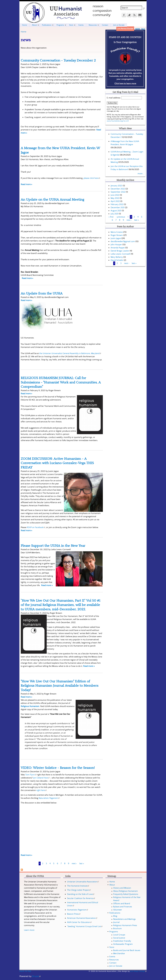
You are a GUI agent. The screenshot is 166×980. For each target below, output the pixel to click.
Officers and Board (122, 904)
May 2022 (115, 198)
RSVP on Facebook (36, 527)
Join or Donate (119, 25)
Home (23, 32)
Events (81, 25)
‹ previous (121, 217)
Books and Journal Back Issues (127, 950)
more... (141, 174)
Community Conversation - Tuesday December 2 (58, 60)
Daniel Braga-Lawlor (120, 251)
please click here (92, 178)
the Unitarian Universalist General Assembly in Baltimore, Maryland (70, 353)
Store (71, 25)
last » (82, 863)
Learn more (29, 930)
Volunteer (118, 910)
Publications (47, 25)
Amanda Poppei (118, 248)
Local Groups (119, 935)
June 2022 (115, 195)
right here (41, 790)
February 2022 (117, 204)
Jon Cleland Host (41, 778)
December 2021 (118, 208)
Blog (115, 916)
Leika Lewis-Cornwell (120, 254)
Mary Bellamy (117, 257)
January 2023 (117, 186)
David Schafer (117, 260)
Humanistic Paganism (77, 910)
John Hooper (116, 245)
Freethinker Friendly (122, 941)
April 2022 (115, 201)
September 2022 (118, 192)
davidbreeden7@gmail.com (123, 241)
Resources (93, 25)
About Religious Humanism (125, 891)
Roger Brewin (117, 235)
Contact (105, 25)
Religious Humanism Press (125, 925)
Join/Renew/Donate (125, 29)
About (34, 25)
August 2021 (116, 211)
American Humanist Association (82, 918)
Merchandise (119, 953)
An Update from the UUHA (42, 293)
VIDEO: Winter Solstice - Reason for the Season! (58, 768)
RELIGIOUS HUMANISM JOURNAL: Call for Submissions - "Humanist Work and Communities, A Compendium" (61, 382)
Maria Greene (117, 232)
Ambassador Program (123, 944)
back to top (25, 971)
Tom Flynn (31, 775)
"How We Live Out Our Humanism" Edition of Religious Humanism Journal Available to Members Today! (60, 686)
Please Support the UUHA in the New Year (53, 546)
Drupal (36, 976)
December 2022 (118, 189)
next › (74, 863)
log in (143, 29)
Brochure (117, 929)
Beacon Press (74, 914)
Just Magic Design (139, 971)
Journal (116, 922)
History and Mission (122, 888)
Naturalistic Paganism (49, 798)
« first (111, 217)
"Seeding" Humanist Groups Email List (85, 926)
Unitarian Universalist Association (83, 882)
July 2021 (115, 214)
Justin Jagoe (116, 238)
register (138, 29)
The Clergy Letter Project (79, 890)
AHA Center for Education (79, 922)
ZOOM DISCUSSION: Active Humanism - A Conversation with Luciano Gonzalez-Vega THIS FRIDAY (57, 463)
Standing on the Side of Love (81, 894)
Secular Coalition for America (81, 898)
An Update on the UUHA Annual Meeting (52, 200)
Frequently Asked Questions (126, 894)
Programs (60, 25)
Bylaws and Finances (123, 907)
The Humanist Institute (78, 886)
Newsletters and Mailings (124, 919)
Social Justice (119, 938)
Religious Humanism (30, 706)
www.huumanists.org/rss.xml (118, 121)
